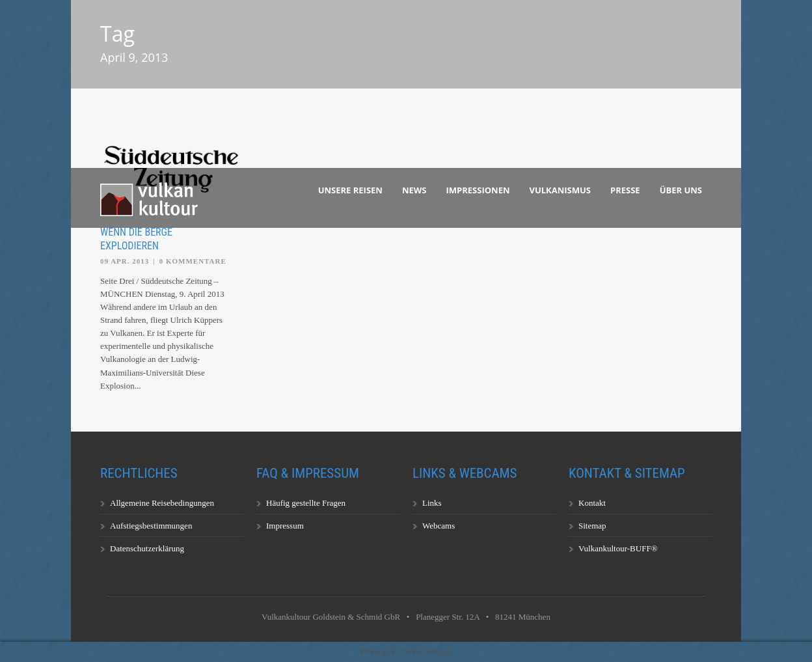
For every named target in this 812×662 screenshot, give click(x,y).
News (414, 190)
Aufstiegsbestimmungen (151, 526)
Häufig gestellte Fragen (306, 503)
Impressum (285, 526)
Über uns (681, 190)
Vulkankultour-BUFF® (618, 548)
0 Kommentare (193, 261)
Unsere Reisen (350, 190)
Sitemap (592, 526)
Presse (625, 190)
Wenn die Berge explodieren (136, 239)
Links (432, 503)
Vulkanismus (561, 190)
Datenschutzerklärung (147, 548)
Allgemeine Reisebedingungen (162, 503)
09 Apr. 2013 (125, 261)
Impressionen (478, 190)
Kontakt (592, 503)
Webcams (439, 526)
